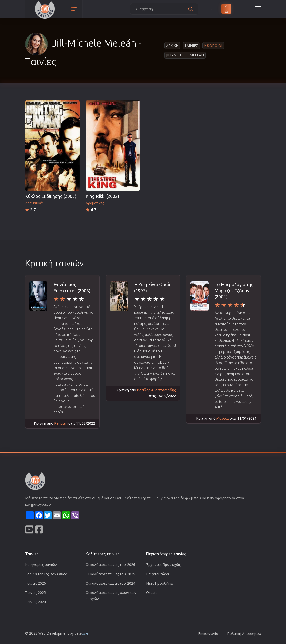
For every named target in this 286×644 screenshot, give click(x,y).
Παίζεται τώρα (157, 574)
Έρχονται (164, 565)
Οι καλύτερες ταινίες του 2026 (110, 565)
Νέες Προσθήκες (160, 583)
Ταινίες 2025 (36, 593)
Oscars (152, 593)
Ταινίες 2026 (36, 583)
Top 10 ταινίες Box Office (46, 574)
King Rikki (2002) (102, 196)
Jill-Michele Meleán (185, 55)
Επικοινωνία (208, 634)
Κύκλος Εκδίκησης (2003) (51, 196)
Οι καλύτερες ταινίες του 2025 (110, 574)
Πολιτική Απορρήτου (244, 634)
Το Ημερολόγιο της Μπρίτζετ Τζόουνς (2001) (234, 291)
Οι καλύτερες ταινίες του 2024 (110, 583)
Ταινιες (191, 45)
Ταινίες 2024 (36, 602)
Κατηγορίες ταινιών (41, 565)
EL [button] (210, 9)
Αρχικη (172, 45)
